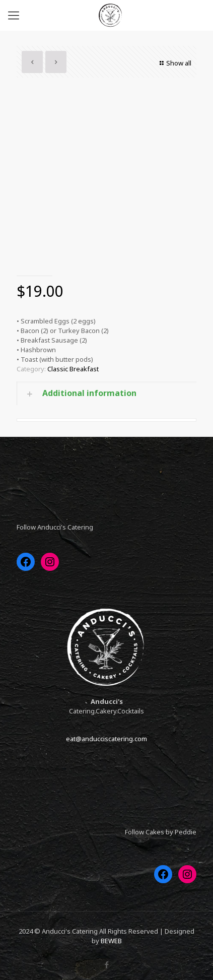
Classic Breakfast (73, 369)
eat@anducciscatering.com (106, 739)
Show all (174, 63)
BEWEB (111, 941)
